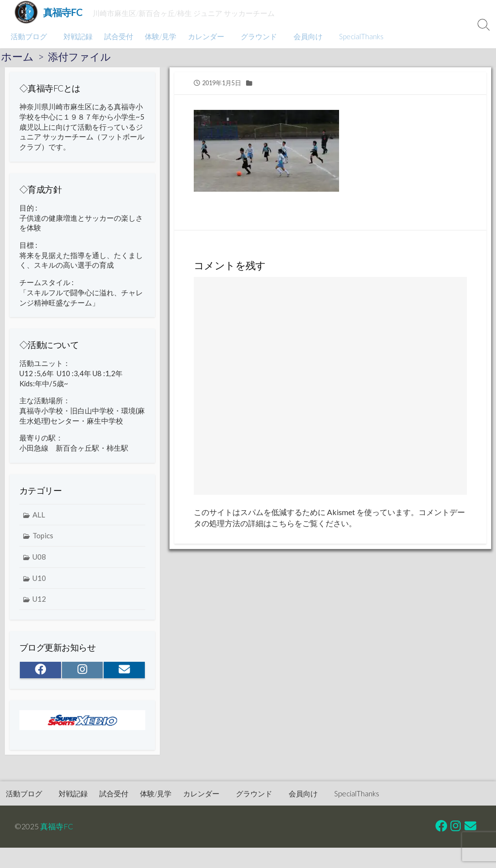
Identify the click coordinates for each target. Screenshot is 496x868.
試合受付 (117, 36)
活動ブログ (29, 36)
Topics (43, 540)
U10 (39, 582)
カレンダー (205, 36)
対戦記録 (77, 36)
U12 (39, 604)
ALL (39, 519)
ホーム (17, 57)
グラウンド (256, 36)
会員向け (304, 36)
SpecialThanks (356, 36)
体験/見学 (159, 36)
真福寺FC (57, 826)
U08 (39, 561)
